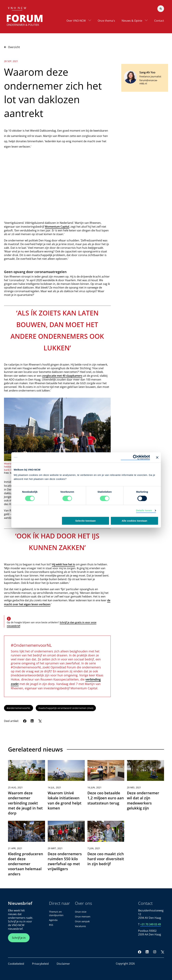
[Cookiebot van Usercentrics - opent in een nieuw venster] (135, 457)
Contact (159, 21)
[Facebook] (25, 721)
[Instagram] (155, 952)
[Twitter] (40, 721)
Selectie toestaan (86, 521)
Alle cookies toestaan (134, 521)
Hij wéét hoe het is (63, 564)
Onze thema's (106, 21)
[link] (27, 789)
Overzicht (12, 47)
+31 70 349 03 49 (151, 924)
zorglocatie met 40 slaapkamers (62, 376)
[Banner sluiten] (157, 457)
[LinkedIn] (32, 721)
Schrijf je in (19, 938)
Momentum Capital (57, 227)
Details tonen (144, 511)
